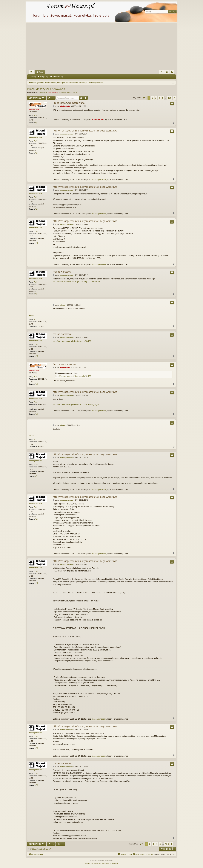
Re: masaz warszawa (64, 364)
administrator (53, 92)
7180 (36, 141)
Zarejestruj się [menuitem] (172, 73)
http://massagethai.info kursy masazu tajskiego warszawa (85, 131)
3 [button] (156, 98)
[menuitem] (161, 72)
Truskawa (63, 92)
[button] (144, 98)
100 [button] (170, 98)
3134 (36, 115)
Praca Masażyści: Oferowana (46, 89)
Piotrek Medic (72, 92)
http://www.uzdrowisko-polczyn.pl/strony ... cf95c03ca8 (76, 281)
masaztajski (42, 92)
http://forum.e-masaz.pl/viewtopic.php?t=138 (72, 341)
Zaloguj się (44, 77)
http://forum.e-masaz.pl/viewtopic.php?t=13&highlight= (76, 404)
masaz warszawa (62, 272)
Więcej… (32, 73)
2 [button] (152, 98)
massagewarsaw (35, 137)
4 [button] (159, 98)
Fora (41, 72)
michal (31, 316)
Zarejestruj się (58, 77)
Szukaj (33, 77)
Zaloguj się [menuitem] (167, 73)
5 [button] (163, 98)
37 (35, 319)
